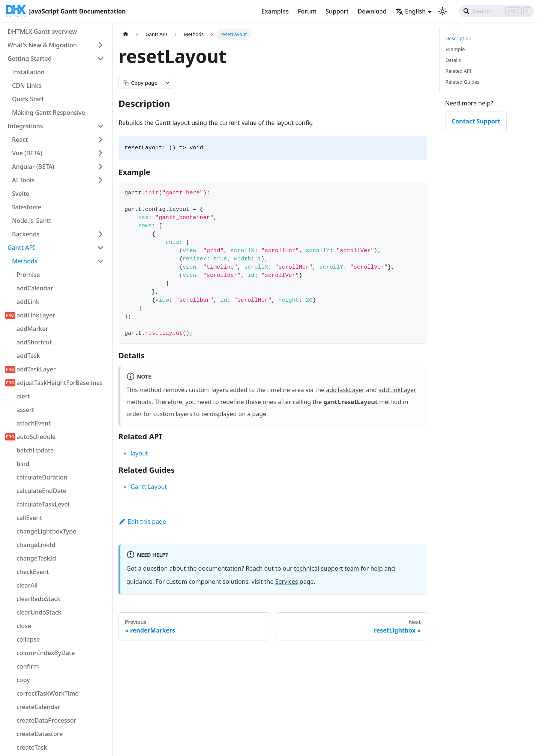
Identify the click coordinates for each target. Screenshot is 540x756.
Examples (275, 11)
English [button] (411, 11)
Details (453, 60)
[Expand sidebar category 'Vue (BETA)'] (100, 153)
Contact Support (476, 121)
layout (139, 453)
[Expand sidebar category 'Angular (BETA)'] (100, 167)
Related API (458, 71)
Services (287, 582)
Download (372, 11)
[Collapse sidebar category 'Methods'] (100, 261)
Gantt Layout (149, 487)
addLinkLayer (397, 390)
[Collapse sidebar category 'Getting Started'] (100, 59)
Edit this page (142, 522)
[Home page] (126, 34)
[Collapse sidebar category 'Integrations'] (100, 126)
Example (455, 49)
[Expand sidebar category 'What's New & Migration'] (100, 45)
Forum (307, 11)
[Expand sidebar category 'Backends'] (100, 234)
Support (337, 11)
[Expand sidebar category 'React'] (100, 140)
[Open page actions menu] (168, 83)
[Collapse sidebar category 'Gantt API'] (100, 248)
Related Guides (462, 82)
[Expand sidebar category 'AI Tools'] (100, 180)
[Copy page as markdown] (140, 83)
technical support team (327, 568)
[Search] (496, 11)
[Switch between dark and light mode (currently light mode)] (442, 11)
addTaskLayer (345, 390)
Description (458, 38)
